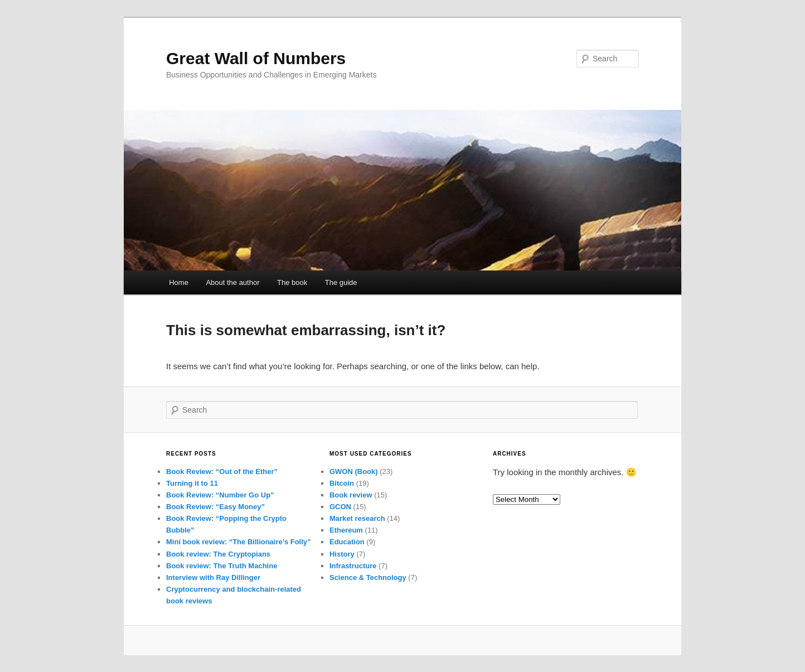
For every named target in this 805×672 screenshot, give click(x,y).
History (342, 554)
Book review (351, 495)
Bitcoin (342, 483)
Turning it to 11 (192, 483)
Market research (357, 518)
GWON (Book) (354, 472)
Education (347, 542)
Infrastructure (353, 566)
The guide (341, 282)
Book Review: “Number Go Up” (220, 495)
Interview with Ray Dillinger (213, 577)
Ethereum (346, 530)
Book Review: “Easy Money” (215, 507)
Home (179, 282)
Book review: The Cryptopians (218, 554)
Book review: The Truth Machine (222, 566)
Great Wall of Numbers (256, 58)
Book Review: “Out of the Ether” (222, 472)
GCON (340, 507)
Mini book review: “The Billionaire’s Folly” (239, 542)
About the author (232, 282)
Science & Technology (368, 577)
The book (292, 282)
